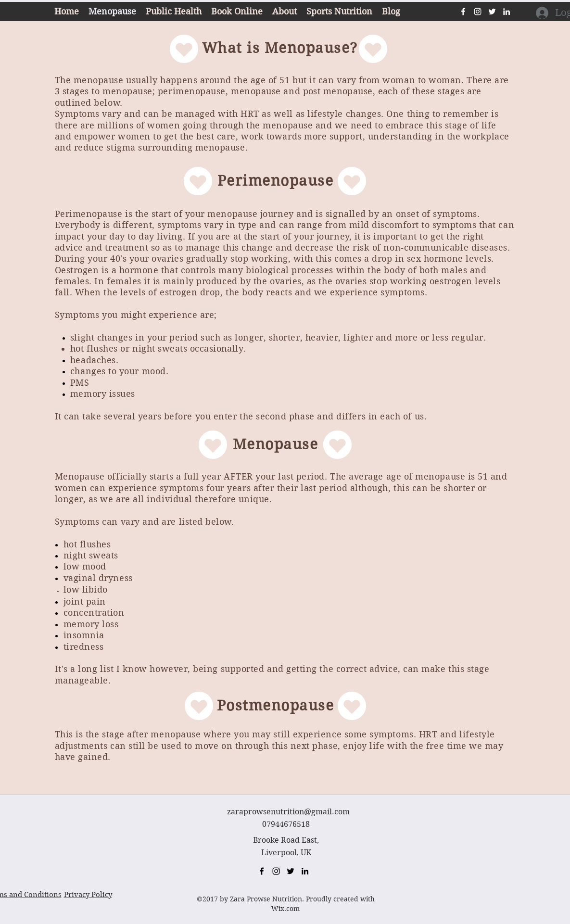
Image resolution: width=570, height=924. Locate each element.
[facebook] (463, 12)
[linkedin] (507, 12)
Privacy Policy (88, 895)
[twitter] (492, 12)
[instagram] (478, 12)
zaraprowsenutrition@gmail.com (288, 812)
